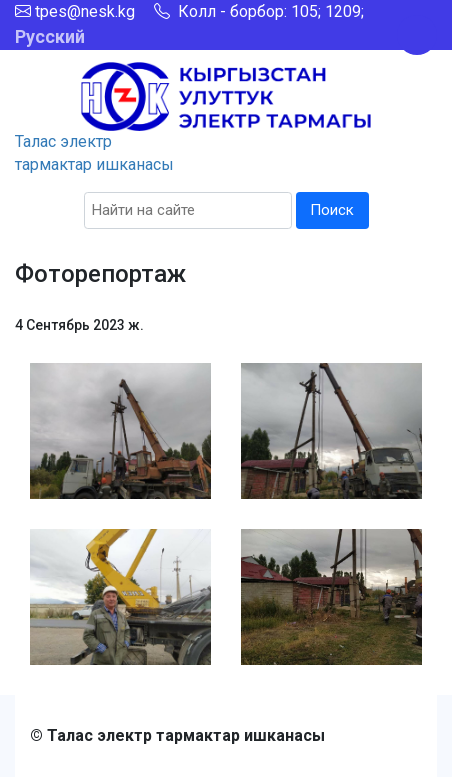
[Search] (188, 210)
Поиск (332, 210)
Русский (50, 36)
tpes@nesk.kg (85, 11)
